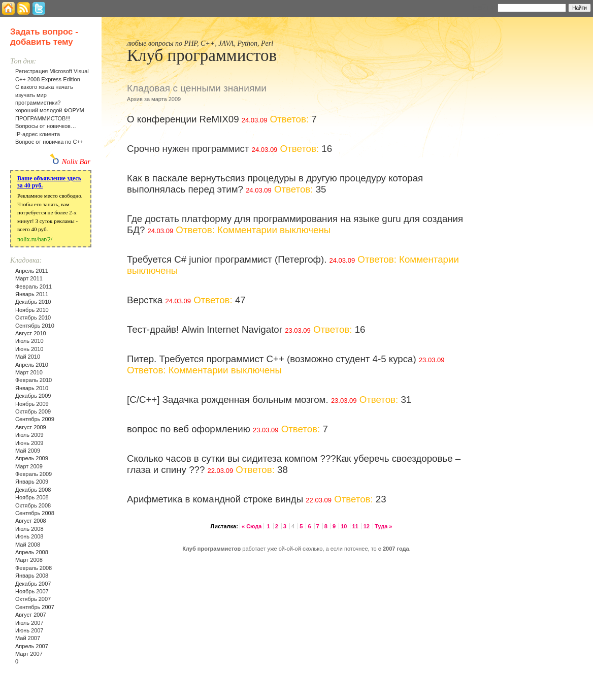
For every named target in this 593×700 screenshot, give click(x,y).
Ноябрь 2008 (32, 497)
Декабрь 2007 (33, 584)
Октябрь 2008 (33, 505)
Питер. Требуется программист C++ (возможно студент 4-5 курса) (272, 359)
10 (344, 526)
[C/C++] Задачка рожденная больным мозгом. (228, 400)
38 (283, 470)
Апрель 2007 (32, 646)
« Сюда (252, 526)
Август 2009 (31, 427)
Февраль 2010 (34, 380)
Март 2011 (29, 278)
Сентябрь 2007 (35, 607)
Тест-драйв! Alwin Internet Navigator (205, 329)
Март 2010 (29, 372)
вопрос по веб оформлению (189, 429)
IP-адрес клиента (38, 134)
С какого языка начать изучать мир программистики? (44, 95)
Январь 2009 (32, 482)
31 (406, 400)
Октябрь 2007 (33, 599)
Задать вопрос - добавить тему (44, 37)
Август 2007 (31, 615)
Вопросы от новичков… (46, 126)
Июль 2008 (29, 529)
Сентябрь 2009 (35, 419)
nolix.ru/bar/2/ (35, 239)
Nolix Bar (76, 162)
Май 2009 (28, 451)
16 (327, 149)
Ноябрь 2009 (32, 404)
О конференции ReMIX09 (183, 119)
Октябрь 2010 (33, 317)
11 (356, 526)
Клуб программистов (202, 55)
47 (240, 300)
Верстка (145, 300)
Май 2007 (28, 638)
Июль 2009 (29, 435)
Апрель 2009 (32, 458)
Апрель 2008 (32, 552)
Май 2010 (28, 357)
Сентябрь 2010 (35, 326)
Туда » (383, 526)
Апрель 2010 (32, 365)
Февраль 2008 (34, 568)
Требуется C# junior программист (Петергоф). (227, 259)
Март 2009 (29, 466)
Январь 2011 (32, 294)
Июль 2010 (29, 341)
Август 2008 (31, 521)
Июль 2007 (29, 623)
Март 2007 (29, 654)
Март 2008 (29, 560)
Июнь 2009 (29, 443)
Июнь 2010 (29, 349)
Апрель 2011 (32, 271)
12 (367, 526)
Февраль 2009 (34, 474)
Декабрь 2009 (33, 396)
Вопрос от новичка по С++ (49, 142)
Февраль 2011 (34, 287)
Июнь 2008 (29, 536)
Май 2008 (28, 545)
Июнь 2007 (29, 630)
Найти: (484, 7)
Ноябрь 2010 (32, 310)
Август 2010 (31, 333)
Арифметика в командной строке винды (215, 499)
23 (381, 499)
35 (321, 189)
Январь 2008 (32, 576)
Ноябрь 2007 (32, 591)
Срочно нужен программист (188, 149)
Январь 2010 (32, 388)
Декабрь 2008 (33, 490)
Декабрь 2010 (33, 302)
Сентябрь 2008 (35, 513)
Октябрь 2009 (33, 411)
